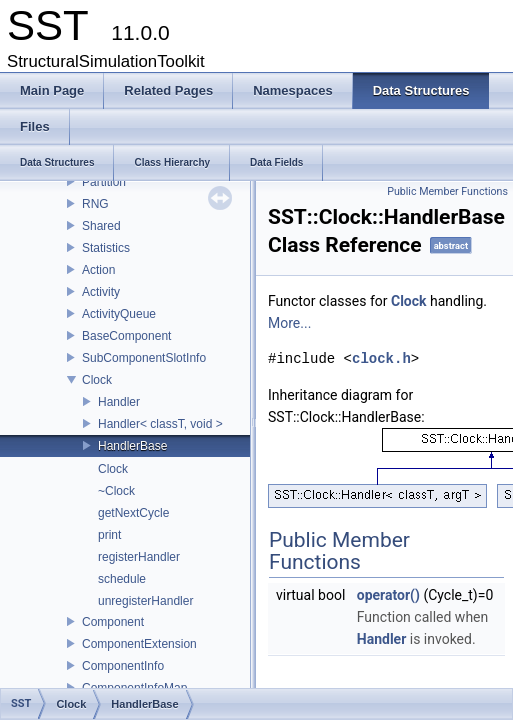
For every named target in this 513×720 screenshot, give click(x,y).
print (109, 535)
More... (289, 323)
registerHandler (139, 557)
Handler (119, 402)
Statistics (106, 248)
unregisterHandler (145, 601)
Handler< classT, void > (160, 424)
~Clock (116, 491)
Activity (101, 292)
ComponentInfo (123, 666)
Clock (97, 380)
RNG (95, 204)
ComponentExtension (139, 644)
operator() (388, 595)
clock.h (381, 358)
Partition (104, 182)
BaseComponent (126, 336)
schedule (122, 579)
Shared (101, 226)
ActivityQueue (119, 314)
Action (98, 270)
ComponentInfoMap (134, 688)
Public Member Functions (447, 191)
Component (113, 622)
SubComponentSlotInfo (144, 358)
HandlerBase (132, 446)
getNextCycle (133, 513)
